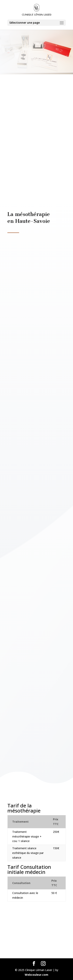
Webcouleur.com (36, 975)
